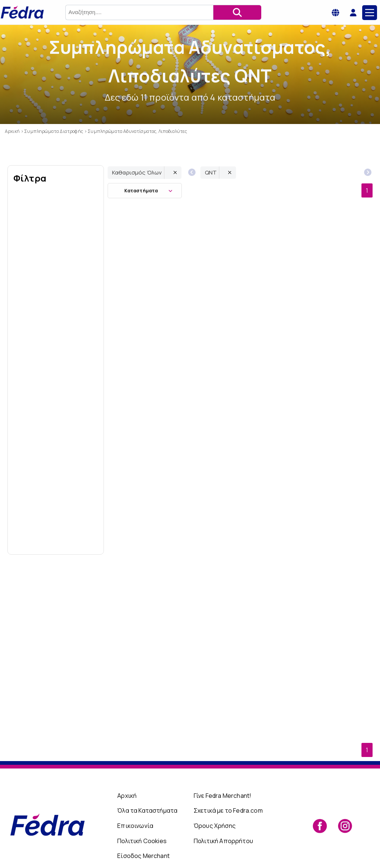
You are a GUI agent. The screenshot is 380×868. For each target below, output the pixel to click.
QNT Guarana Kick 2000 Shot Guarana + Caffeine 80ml (152, 541)
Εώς (78, 537)
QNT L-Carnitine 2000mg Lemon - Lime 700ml (240, 666)
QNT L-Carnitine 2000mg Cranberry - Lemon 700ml (329, 415)
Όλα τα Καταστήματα (147, 787)
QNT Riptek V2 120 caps (328, 541)
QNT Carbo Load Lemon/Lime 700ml (240, 289)
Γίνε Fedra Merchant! (222, 772)
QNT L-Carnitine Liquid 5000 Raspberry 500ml (152, 415)
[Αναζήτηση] (237, 12)
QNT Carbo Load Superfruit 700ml (152, 289)
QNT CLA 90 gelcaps (240, 541)
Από (34, 537)
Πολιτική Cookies (142, 818)
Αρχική (127, 772)
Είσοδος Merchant (143, 833)
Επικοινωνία (135, 803)
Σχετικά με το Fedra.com (228, 787)
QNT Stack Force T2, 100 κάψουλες (240, 415)
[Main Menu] (370, 13)
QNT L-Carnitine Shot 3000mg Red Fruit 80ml (328, 289)
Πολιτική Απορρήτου (223, 818)
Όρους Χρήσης (215, 803)
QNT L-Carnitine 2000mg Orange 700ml (152, 666)
